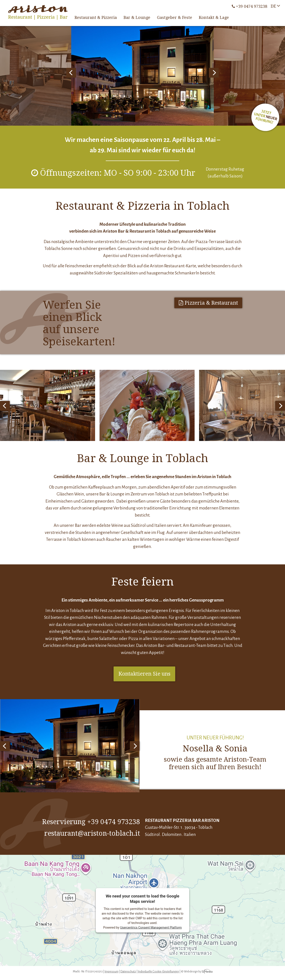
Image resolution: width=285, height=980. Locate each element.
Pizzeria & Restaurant (208, 303)
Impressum (112, 972)
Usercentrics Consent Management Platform (151, 928)
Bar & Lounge (137, 17)
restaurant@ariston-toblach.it (92, 833)
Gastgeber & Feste (175, 17)
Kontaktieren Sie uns (144, 674)
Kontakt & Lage (214, 17)
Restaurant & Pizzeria (96, 17)
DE (273, 6)
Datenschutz (128, 972)
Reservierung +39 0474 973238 (91, 822)
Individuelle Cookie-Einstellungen (159, 972)
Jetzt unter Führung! (265, 117)
